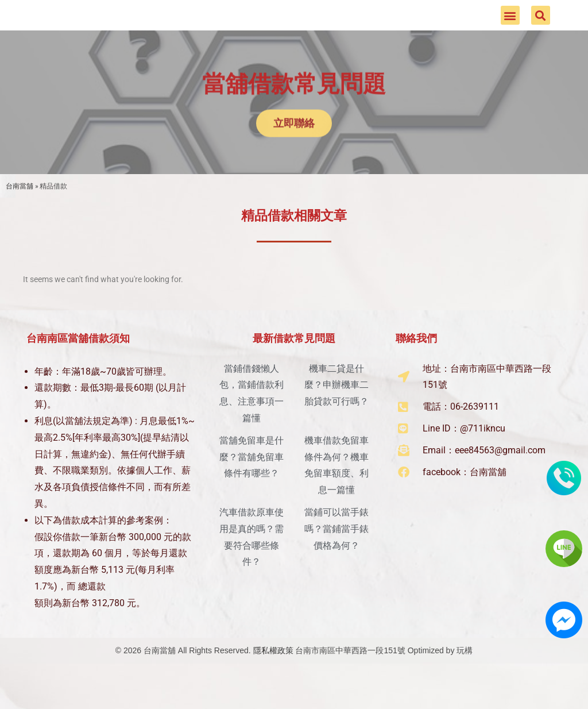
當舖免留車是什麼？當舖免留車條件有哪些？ (252, 491)
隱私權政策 (273, 684)
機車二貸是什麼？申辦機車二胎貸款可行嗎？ (336, 419)
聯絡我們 (416, 372)
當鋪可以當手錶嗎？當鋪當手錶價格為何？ (336, 563)
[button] (510, 32)
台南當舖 (20, 220)
